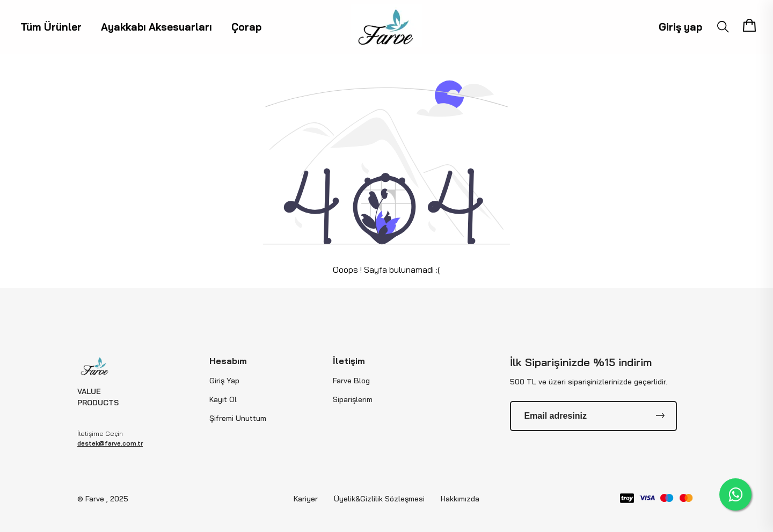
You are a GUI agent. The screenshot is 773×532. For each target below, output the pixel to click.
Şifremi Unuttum (238, 418)
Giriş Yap (224, 381)
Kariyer (306, 499)
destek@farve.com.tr (110, 443)
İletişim (349, 361)
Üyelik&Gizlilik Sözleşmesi (379, 499)
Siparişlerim (353, 399)
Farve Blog (351, 381)
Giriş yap (680, 27)
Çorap (246, 27)
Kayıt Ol (223, 399)
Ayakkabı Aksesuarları (156, 27)
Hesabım (228, 361)
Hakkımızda (460, 499)
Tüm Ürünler (51, 27)
